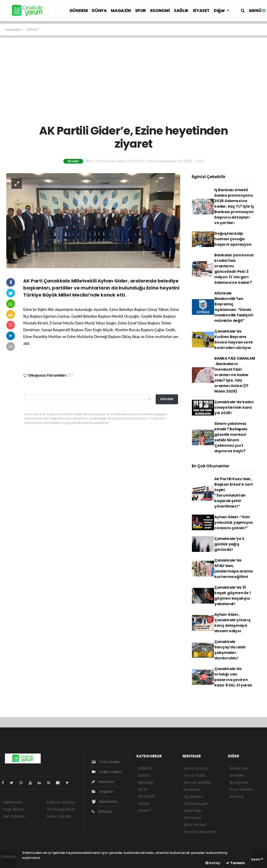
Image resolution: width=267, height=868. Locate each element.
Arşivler (102, 792)
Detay (213, 863)
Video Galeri (107, 772)
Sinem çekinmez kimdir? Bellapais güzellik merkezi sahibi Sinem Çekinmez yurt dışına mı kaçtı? (231, 437)
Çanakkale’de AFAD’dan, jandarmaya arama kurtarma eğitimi (233, 568)
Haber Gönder (59, 816)
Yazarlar (103, 782)
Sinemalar (193, 811)
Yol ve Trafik (195, 775)
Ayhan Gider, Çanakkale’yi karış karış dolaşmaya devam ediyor (232, 623)
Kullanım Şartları (61, 802)
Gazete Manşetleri (200, 832)
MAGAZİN (121, 11)
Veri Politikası (14, 816)
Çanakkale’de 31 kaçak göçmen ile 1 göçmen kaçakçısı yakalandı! (233, 596)
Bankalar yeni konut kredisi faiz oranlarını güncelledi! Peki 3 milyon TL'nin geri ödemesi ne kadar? (234, 269)
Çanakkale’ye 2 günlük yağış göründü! (229, 544)
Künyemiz (104, 801)
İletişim (102, 811)
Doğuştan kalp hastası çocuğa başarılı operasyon (233, 239)
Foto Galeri (106, 762)
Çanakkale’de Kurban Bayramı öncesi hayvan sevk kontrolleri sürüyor (234, 339)
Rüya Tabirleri (241, 789)
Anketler (237, 775)
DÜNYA (99, 11)
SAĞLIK (181, 11)
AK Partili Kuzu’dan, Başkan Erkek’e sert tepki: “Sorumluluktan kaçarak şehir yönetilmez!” (234, 493)
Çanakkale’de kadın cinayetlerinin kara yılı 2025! (234, 407)
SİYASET (201, 11)
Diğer (220, 11)
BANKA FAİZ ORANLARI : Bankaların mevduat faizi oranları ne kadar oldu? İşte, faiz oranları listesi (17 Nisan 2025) (235, 375)
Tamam (235, 863)
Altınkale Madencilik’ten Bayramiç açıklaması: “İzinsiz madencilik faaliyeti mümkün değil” (234, 307)
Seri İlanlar (193, 818)
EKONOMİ (160, 11)
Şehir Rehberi (195, 825)
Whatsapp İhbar (61, 809)
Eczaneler (192, 789)
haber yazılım (12, 862)
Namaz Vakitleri (197, 782)
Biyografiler (239, 782)
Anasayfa (13, 30)
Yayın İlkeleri (13, 809)
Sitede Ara (238, 768)
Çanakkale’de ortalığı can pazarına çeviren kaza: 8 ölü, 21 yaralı (233, 677)
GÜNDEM (79, 11)
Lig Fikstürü (193, 797)
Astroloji (236, 797)
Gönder (167, 399)
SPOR (141, 11)
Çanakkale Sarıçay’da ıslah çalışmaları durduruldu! (230, 650)
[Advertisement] (134, 81)
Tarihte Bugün (196, 804)
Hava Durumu (196, 768)
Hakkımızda (13, 802)
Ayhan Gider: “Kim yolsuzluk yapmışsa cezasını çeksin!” (233, 522)
